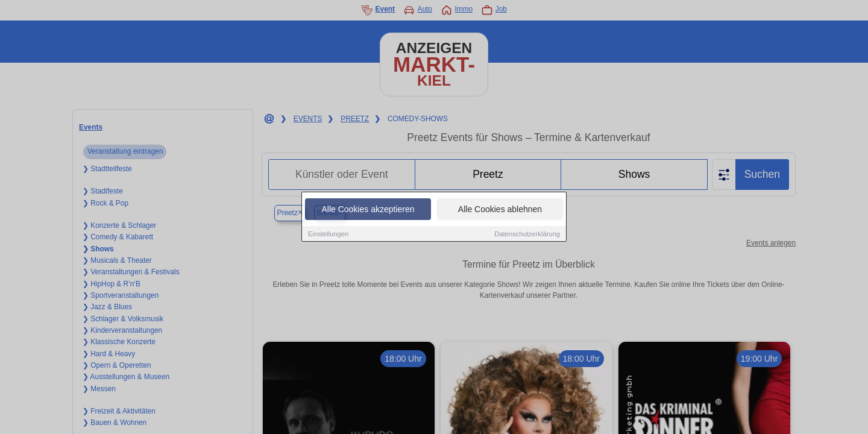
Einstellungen (328, 234)
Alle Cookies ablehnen (500, 210)
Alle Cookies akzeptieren (368, 210)
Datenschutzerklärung (527, 234)
